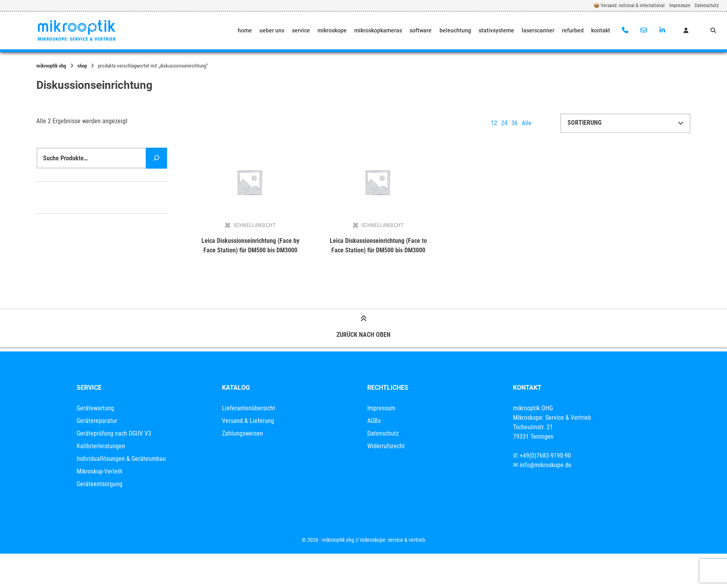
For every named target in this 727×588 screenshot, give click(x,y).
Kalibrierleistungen (101, 446)
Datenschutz (707, 6)
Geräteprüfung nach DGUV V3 (114, 433)
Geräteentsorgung (100, 484)
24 (504, 123)
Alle (527, 123)
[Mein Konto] (686, 30)
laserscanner (538, 30)
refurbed (573, 30)
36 (515, 123)
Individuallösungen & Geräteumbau (121, 459)
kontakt (601, 30)
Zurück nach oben (363, 328)
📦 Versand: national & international (629, 6)
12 (494, 123)
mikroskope (332, 30)
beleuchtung (455, 30)
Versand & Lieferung (248, 421)
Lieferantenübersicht (249, 408)
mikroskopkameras (378, 30)
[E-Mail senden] (643, 30)
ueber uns (272, 30)
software (421, 30)
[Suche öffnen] (713, 30)
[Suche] (156, 158)
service (301, 30)
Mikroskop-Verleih (100, 471)
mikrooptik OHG (51, 66)
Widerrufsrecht (386, 446)
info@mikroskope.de (546, 465)
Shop (82, 66)
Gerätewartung (95, 408)
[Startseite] (77, 30)
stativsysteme (496, 30)
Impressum (680, 6)
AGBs (374, 421)
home (245, 30)
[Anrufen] (625, 30)
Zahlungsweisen (242, 433)
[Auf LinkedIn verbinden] (662, 30)
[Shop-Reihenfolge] (625, 123)
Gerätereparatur (97, 421)
